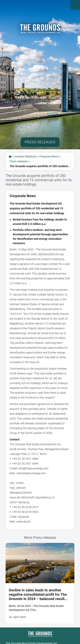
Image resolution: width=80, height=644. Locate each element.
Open (75, 5)
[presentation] (3, 583)
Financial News (49, 157)
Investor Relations (26, 157)
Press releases (19, 161)
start (10, 157)
